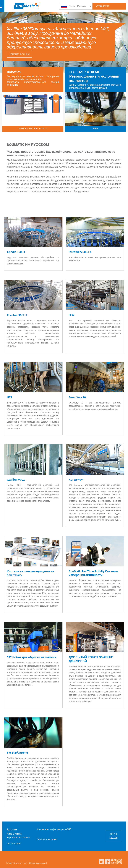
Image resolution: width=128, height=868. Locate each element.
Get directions (14, 843)
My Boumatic (102, 6)
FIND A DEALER (113, 836)
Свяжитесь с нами (47, 839)
